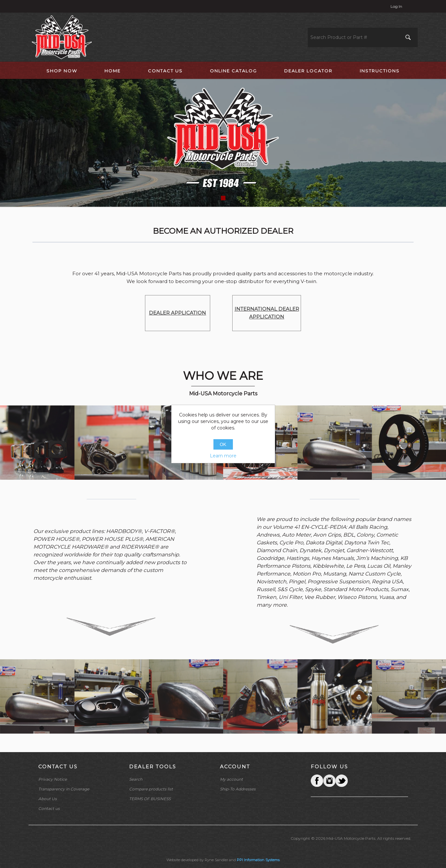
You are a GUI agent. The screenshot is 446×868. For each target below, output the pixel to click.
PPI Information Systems (258, 860)
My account (231, 779)
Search (136, 779)
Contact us (49, 808)
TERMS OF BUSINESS (150, 799)
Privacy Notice (53, 779)
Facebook (317, 781)
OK (223, 444)
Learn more (223, 456)
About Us (48, 799)
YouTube (342, 781)
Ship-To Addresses (238, 789)
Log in (396, 6)
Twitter (329, 781)
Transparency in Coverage (64, 789)
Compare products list (151, 789)
